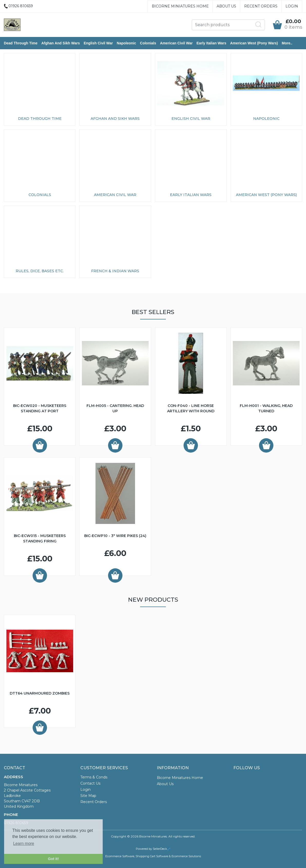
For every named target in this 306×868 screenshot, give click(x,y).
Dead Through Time (21, 43)
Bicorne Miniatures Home (180, 6)
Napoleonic (126, 43)
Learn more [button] (24, 843)
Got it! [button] (53, 859)
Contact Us (90, 783)
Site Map (88, 796)
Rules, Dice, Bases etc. (40, 271)
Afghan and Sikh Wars (61, 43)
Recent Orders (261, 6)
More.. (287, 43)
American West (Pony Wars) (254, 43)
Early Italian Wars (211, 43)
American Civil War (176, 43)
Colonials (148, 43)
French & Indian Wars (115, 271)
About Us (226, 6)
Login (292, 6)
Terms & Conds (94, 777)
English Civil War (98, 43)
